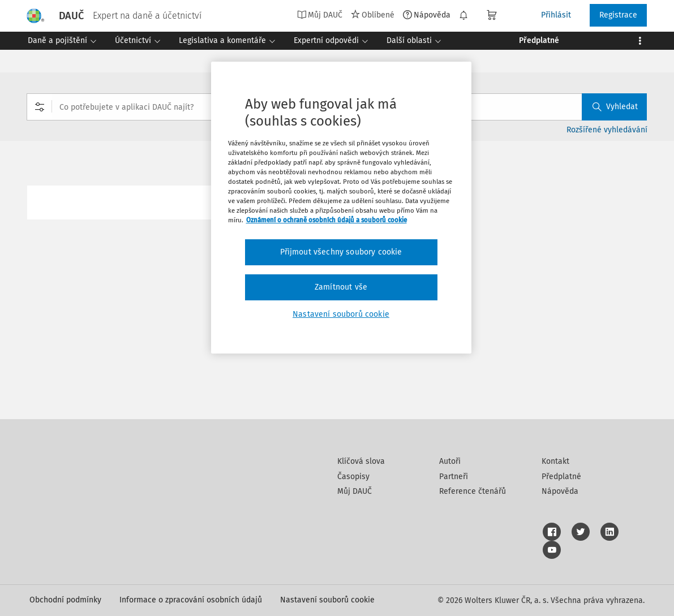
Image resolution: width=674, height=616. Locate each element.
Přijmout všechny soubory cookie (341, 252)
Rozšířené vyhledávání (607, 130)
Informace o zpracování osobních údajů (191, 600)
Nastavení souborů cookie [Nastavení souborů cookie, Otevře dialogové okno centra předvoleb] (341, 314)
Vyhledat (615, 107)
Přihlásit (556, 15)
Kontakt (555, 461)
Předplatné (561, 477)
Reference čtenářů (473, 491)
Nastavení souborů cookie (327, 600)
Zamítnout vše (341, 287)
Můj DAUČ (320, 15)
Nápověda (427, 15)
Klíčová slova (361, 461)
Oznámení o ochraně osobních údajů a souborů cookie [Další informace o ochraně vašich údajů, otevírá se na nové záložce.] (327, 220)
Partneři (454, 477)
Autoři (450, 461)
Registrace (618, 15)
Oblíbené (373, 15)
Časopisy (353, 477)
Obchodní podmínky (65, 600)
